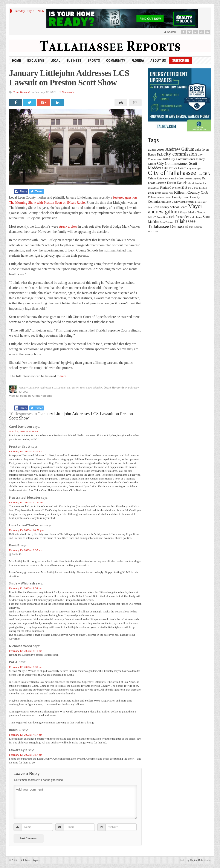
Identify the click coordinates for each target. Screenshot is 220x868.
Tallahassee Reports (29, 860)
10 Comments (66, 92)
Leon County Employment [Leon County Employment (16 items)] (180, 202)
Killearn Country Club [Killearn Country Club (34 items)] (191, 192)
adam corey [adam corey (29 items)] (156, 149)
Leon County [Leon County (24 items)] (173, 197)
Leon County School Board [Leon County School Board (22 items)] (170, 207)
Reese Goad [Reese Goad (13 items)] (162, 217)
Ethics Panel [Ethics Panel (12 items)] (154, 188)
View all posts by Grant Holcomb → (33, 396)
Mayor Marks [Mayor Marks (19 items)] (188, 212)
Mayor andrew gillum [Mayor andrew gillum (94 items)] (175, 209)
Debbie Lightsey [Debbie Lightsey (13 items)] (193, 179)
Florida (138, 60)
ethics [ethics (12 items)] (203, 183)
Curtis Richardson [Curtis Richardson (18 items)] (174, 178)
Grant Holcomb (21, 92)
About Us (158, 60)
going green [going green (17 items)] (155, 193)
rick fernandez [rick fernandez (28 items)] (179, 217)
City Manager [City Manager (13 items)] (194, 168)
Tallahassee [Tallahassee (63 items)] (185, 221)
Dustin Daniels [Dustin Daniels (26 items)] (177, 183)
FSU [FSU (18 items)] (191, 188)
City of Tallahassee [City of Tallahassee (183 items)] (172, 173)
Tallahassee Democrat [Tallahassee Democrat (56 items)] (168, 226)
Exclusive (36, 60)
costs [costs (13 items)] (199, 174)
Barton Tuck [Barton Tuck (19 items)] (155, 155)
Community (116, 60)
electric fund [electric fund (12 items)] (194, 183)
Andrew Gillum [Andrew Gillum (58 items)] (180, 149)
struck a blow (68, 226)
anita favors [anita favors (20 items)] (202, 150)
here (63, 376)
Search (170, 32)
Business (74, 60)
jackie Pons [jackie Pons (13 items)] (168, 193)
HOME (17, 60)
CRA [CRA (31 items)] (206, 174)
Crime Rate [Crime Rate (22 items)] (155, 178)
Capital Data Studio (200, 860)
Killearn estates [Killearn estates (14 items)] (156, 197)
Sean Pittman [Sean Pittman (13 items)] (167, 222)
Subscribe (181, 60)
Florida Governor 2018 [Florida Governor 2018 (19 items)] (174, 188)
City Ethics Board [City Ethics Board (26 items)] (174, 168)
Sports (94, 60)
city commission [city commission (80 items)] (180, 154)
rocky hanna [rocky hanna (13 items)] (196, 217)
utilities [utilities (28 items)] (153, 231)
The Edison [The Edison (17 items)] (195, 227)
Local (55, 60)
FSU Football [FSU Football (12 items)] (200, 188)
